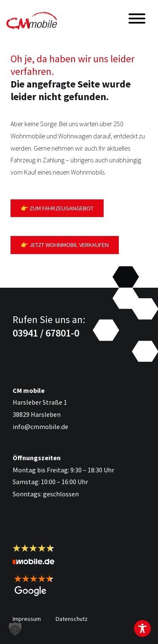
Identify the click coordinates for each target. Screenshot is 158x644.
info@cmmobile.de (40, 427)
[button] (15, 629)
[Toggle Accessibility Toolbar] (142, 628)
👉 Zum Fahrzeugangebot (57, 208)
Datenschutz (72, 619)
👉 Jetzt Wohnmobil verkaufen (65, 245)
